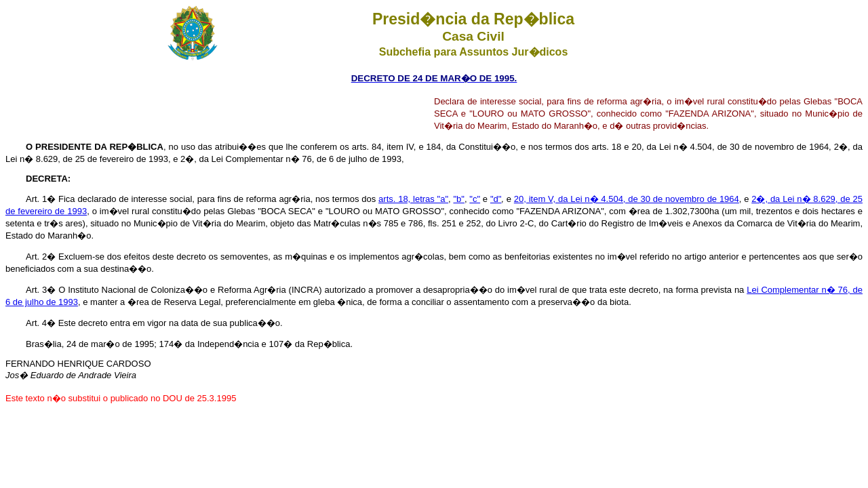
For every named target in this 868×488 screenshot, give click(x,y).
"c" (475, 199)
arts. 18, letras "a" (413, 199)
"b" (458, 199)
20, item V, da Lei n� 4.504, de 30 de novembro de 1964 (627, 199)
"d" (496, 199)
